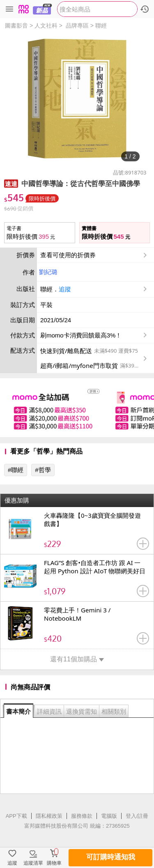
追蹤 (65, 289)
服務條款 (82, 816)
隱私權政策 (49, 816)
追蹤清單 (33, 863)
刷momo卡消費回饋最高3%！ (81, 335)
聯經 (101, 26)
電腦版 (109, 816)
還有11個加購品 (77, 659)
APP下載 (16, 816)
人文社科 (46, 26)
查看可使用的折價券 (94, 255)
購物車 (54, 863)
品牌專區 (77, 26)
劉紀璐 (48, 272)
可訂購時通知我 (111, 857)
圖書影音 (16, 26)
